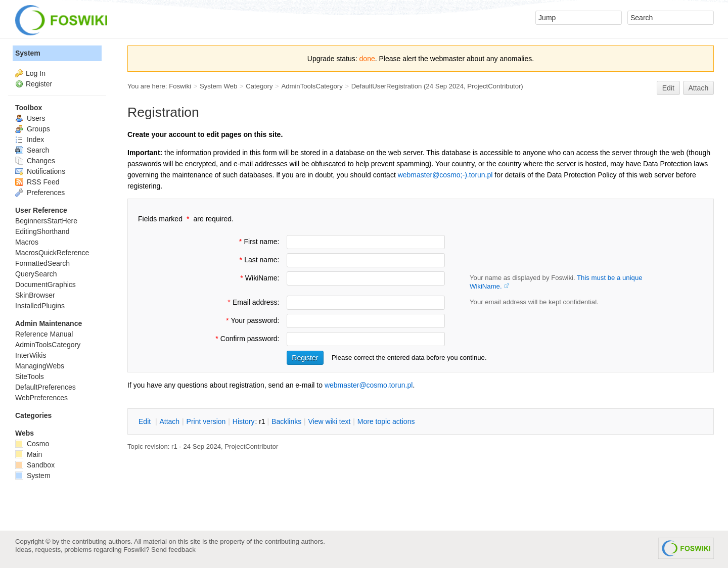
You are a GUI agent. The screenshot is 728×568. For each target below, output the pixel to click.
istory (244, 421)
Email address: (252, 302)
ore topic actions (386, 421)
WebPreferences (41, 398)
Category (259, 86)
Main (29, 454)
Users (30, 118)
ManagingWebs (40, 366)
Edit (668, 88)
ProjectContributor (494, 86)
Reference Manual (44, 334)
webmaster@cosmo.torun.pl (369, 385)
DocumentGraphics (45, 285)
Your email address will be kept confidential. (534, 302)
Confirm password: (246, 339)
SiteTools (30, 376)
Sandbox (35, 465)
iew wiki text (330, 421)
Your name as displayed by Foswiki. (556, 282)
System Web (218, 86)
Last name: (258, 260)
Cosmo (32, 444)
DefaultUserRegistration (387, 86)
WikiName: (259, 278)
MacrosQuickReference (52, 253)
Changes (35, 161)
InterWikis (31, 355)
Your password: (252, 320)
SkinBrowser (35, 295)
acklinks (286, 421)
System (28, 53)
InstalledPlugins (40, 306)
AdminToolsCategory (312, 86)
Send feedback (173, 550)
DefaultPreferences (45, 387)
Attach (699, 88)
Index (30, 139)
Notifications (40, 171)
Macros (27, 242)
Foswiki (180, 86)
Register (39, 84)
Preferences (40, 193)
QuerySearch (36, 274)
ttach (169, 421)
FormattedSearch (42, 263)
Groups (33, 129)
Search (32, 150)
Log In (36, 73)
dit (146, 421)
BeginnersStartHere (46, 221)
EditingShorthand (42, 231)
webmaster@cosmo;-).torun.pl (445, 175)
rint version (206, 421)
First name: (258, 242)
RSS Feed (37, 182)
